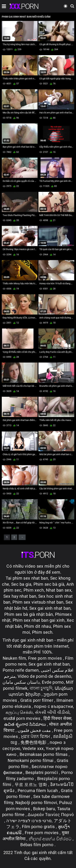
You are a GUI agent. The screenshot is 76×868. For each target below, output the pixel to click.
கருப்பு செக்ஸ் (19, 712)
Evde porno (53, 682)
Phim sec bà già (49, 584)
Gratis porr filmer (37, 700)
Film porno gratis (39, 827)
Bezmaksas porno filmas (44, 754)
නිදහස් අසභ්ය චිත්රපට (51, 839)
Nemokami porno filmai (31, 761)
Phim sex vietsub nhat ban (38, 602)
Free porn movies (46, 658)
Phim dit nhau (37, 626)
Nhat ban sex (59, 590)
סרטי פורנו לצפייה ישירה (29, 821)
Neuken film (14, 658)
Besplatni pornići (42, 773)
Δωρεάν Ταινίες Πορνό (51, 815)
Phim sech (42, 632)
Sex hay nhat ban (20, 596)
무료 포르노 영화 (31, 785)
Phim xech (34, 590)
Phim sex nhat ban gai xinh (39, 620)
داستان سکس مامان (21, 682)
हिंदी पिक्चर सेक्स (57, 718)
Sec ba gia (21, 584)
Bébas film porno (37, 845)
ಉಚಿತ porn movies (22, 718)
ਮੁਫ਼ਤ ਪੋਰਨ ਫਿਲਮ (36, 737)
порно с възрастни (53, 706)
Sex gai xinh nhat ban (50, 608)
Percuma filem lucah (38, 791)
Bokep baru (44, 809)
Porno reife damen (21, 670)
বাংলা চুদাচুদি (41, 688)
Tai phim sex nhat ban (27, 578)
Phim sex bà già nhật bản (29, 614)
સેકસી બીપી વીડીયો (52, 712)
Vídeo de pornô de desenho (44, 676)
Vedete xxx (33, 749)
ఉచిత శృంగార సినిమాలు (26, 724)
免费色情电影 (34, 742)
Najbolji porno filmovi (36, 803)
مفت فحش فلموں (35, 730)
